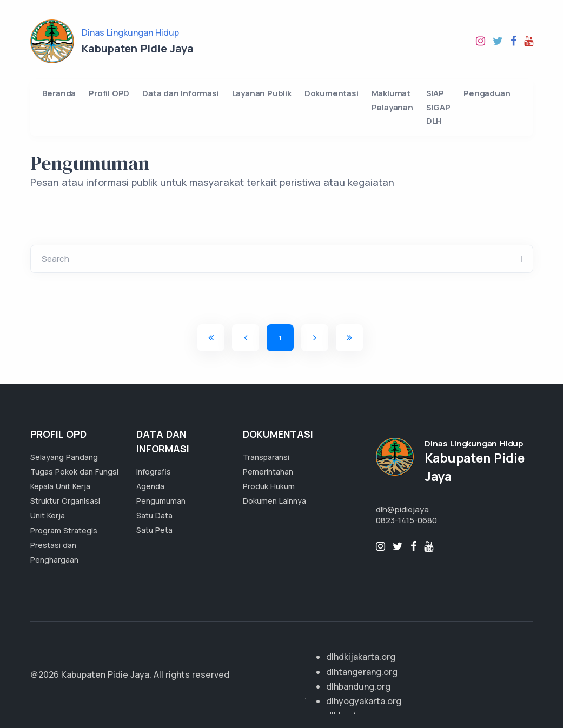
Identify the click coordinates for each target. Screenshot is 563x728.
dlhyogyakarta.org (364, 701)
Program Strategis (64, 530)
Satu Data (154, 515)
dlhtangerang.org (362, 672)
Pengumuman (161, 501)
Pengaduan (487, 93)
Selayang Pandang (64, 457)
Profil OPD (109, 93)
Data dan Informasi (180, 93)
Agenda (150, 486)
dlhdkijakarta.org (361, 657)
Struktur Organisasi (65, 501)
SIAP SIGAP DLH (438, 107)
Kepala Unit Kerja (60, 486)
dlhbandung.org (358, 686)
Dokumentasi (332, 93)
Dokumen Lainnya (274, 501)
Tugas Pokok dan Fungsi (74, 472)
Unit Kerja (48, 515)
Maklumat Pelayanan (392, 100)
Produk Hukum (269, 486)
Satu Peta (154, 530)
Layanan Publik (262, 93)
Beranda (59, 93)
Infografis (154, 472)
